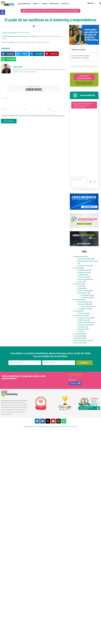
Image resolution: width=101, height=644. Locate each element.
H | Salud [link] (80, 331)
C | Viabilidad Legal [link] (82, 275)
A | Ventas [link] (80, 286)
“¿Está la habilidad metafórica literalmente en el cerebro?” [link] (20, 36)
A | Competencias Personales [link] (85, 318)
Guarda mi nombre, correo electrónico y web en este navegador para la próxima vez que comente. (34, 116)
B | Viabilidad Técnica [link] (83, 272)
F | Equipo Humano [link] (82, 329)
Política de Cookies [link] (65, 427)
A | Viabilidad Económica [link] (83, 270)
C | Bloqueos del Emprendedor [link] (85, 322)
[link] (3, 12)
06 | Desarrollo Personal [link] (80, 315)
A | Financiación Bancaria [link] (84, 302)
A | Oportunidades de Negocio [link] (85, 259)
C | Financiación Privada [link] (83, 309)
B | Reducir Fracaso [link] (82, 320)
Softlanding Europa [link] (86, 297)
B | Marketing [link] (81, 288)
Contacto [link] (75, 427)
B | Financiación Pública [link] (83, 304)
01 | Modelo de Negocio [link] (79, 256)
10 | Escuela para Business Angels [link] (82, 340)
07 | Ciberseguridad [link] (79, 334)
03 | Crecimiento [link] (78, 284)
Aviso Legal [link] (55, 427)
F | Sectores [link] (80, 281)
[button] (8, 54)
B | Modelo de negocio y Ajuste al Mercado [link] (88, 261)
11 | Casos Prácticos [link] (79, 343)
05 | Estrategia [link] (77, 311)
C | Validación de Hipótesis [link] (84, 266)
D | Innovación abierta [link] (83, 277)
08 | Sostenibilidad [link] (78, 336)
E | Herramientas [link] (82, 327)
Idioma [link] (91, 3)
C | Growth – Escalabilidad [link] (84, 291)
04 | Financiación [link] (78, 300)
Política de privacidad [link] (30, 427)
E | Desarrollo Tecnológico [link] (84, 279)
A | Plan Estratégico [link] (82, 313)
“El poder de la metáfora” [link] (10, 33)
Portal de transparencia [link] (44, 427)
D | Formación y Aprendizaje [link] (84, 325)
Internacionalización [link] (86, 295)
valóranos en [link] (75, 383)
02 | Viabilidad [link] (77, 268)
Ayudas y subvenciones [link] (87, 306)
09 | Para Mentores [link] (78, 338)
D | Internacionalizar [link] (83, 293)
